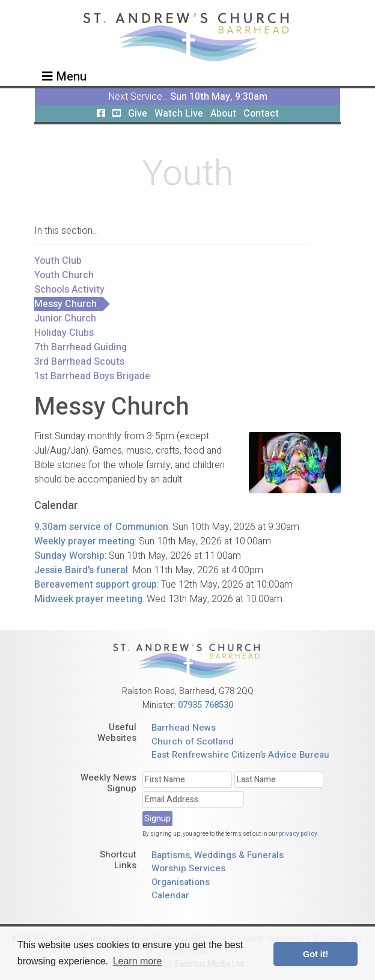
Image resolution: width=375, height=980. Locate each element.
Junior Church (65, 318)
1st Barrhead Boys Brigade (92, 376)
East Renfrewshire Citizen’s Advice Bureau (240, 755)
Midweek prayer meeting (88, 599)
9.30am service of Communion (101, 527)
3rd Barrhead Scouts (79, 362)
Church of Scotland (193, 741)
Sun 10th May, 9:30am (219, 97)
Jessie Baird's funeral (81, 570)
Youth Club (58, 261)
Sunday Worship (69, 556)
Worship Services (188, 868)
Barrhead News (184, 728)
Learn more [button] (138, 961)
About (223, 114)
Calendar (170, 895)
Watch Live (179, 114)
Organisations (181, 882)
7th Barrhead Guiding (81, 347)
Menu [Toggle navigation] (64, 77)
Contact (261, 114)
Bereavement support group (96, 585)
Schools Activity (69, 290)
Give (138, 114)
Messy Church (66, 304)
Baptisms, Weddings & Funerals (218, 855)
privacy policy (298, 834)
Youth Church (64, 275)
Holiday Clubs (64, 333)
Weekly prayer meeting (84, 541)
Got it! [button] (316, 954)
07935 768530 (206, 705)
